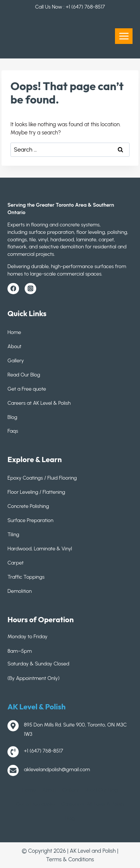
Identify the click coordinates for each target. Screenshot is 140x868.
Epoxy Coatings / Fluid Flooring (42, 478)
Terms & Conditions (70, 859)
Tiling (13, 535)
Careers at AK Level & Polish (39, 403)
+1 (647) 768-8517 (85, 7)
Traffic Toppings (26, 577)
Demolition (20, 591)
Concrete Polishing (28, 506)
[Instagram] (30, 289)
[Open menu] (124, 36)
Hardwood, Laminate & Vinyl (40, 549)
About (14, 346)
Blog (12, 417)
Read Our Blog (24, 375)
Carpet (15, 563)
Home (14, 332)
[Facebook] (13, 289)
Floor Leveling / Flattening (36, 492)
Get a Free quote (27, 389)
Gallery (16, 361)
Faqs (13, 431)
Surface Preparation (30, 520)
